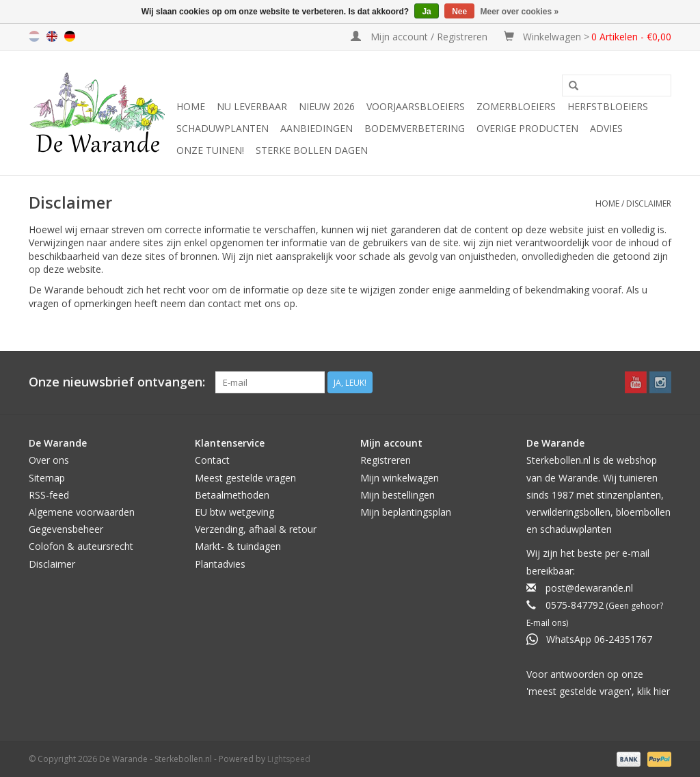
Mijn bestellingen (398, 495)
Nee (459, 12)
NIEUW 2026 (327, 106)
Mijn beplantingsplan (406, 512)
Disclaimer (649, 203)
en (52, 36)
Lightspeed (289, 759)
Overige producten (527, 128)
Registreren (386, 460)
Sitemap (47, 478)
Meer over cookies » (520, 12)
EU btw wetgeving (234, 512)
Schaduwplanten (223, 128)
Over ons (49, 460)
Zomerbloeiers (516, 106)
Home (191, 106)
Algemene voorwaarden (82, 512)
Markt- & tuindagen (238, 546)
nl (34, 36)
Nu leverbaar (252, 106)
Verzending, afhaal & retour (256, 529)
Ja (426, 12)
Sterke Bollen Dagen (312, 150)
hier (662, 691)
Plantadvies (220, 564)
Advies (606, 128)
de (70, 36)
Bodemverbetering (415, 128)
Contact (212, 460)
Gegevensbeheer (66, 529)
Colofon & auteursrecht (81, 546)
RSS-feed (49, 495)
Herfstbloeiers (608, 106)
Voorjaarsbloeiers (416, 106)
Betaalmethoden (232, 495)
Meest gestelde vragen (245, 478)
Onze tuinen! (210, 150)
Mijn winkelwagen (400, 478)
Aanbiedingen (317, 128)
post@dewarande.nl (589, 588)
